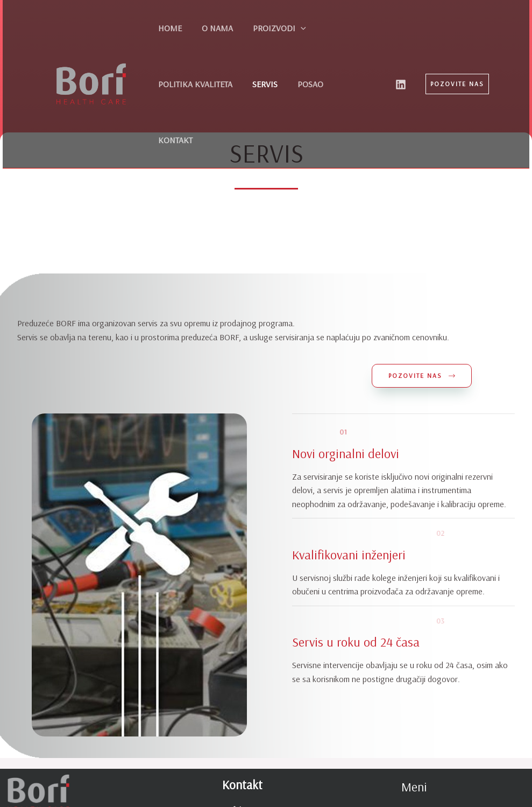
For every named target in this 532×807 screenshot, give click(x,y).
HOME (166, 28)
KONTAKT (249, 84)
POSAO (205, 84)
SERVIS (167, 84)
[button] (457, 56)
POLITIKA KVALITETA (338, 28)
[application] (283, 28)
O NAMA (207, 28)
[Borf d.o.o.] (91, 56)
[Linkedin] (401, 57)
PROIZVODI (262, 28)
